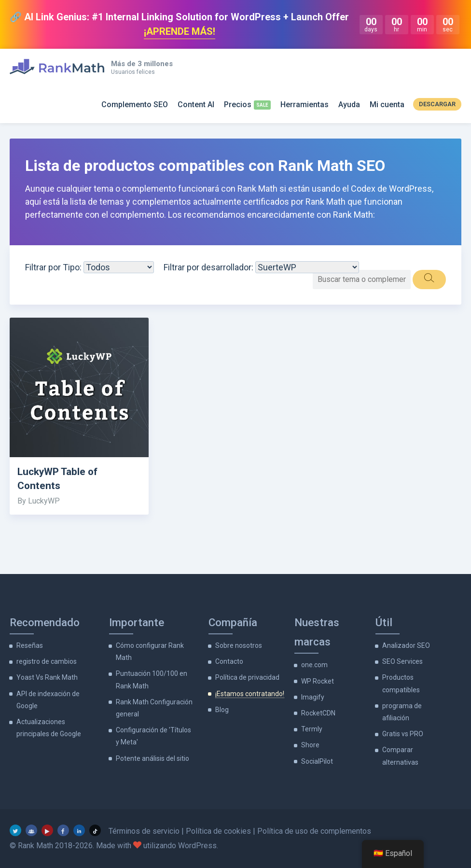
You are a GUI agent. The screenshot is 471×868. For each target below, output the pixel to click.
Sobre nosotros (239, 645)
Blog (222, 710)
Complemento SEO (135, 105)
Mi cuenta (387, 105)
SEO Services (402, 661)
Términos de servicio (144, 831)
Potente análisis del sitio (152, 758)
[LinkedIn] (79, 830)
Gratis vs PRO (403, 734)
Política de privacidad (247, 677)
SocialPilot (317, 761)
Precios (238, 105)
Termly (312, 729)
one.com (314, 665)
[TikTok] (95, 830)
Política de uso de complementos (314, 831)
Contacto (229, 661)
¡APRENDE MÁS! (180, 31)
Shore (310, 745)
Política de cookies (218, 831)
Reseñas (30, 645)
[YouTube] (47, 830)
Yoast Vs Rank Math (47, 677)
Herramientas (305, 105)
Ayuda (349, 105)
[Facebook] (63, 830)
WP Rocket (318, 681)
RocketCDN (318, 713)
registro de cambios (47, 661)
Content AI (196, 105)
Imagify (313, 697)
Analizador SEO (406, 645)
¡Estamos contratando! (250, 694)
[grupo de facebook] (31, 830)
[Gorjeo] (15, 830)
